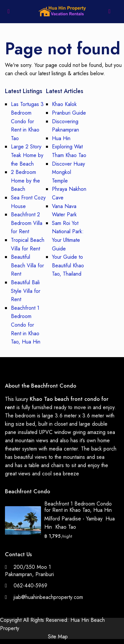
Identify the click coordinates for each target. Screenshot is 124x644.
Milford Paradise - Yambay (73, 519)
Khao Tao (66, 527)
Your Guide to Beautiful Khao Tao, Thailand (68, 265)
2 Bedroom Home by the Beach (25, 181)
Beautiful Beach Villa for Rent (27, 265)
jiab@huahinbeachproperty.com (48, 597)
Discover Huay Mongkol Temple (68, 172)
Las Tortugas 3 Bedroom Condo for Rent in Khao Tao (27, 121)
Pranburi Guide (69, 113)
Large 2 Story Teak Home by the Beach (27, 155)
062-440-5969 (30, 586)
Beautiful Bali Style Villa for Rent (26, 291)
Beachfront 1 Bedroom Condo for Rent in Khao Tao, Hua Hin (26, 325)
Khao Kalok (64, 104)
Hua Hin (61, 138)
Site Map (58, 637)
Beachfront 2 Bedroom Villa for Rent (27, 223)
